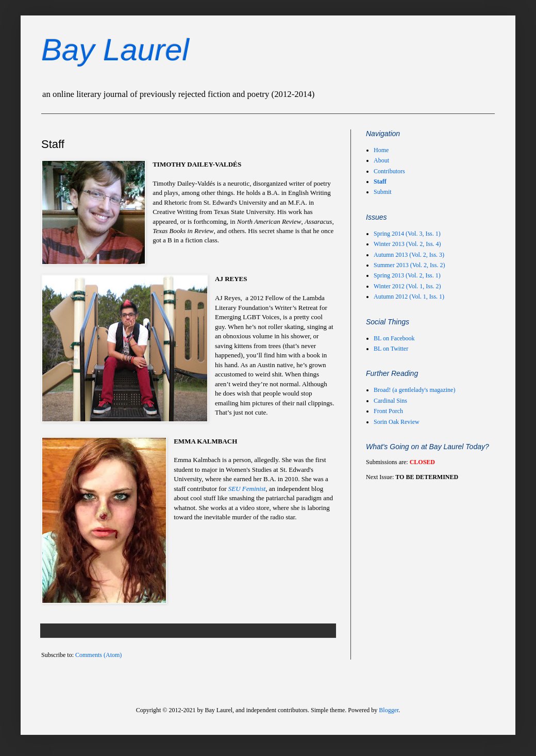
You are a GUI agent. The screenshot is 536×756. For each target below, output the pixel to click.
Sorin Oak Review (397, 422)
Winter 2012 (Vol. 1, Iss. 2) (407, 286)
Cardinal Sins (390, 401)
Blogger (389, 710)
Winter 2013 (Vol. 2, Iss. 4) (407, 244)
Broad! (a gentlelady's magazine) (414, 390)
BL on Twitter (391, 349)
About (381, 160)
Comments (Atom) (98, 655)
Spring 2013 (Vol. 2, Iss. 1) (407, 275)
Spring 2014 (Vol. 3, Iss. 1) (407, 234)
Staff (380, 182)
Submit (383, 192)
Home (381, 150)
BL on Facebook (394, 338)
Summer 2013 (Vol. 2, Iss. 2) (409, 265)
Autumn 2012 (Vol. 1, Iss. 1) (409, 297)
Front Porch (388, 411)
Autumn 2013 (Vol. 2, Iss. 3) (409, 255)
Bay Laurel (115, 50)
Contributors (389, 171)
